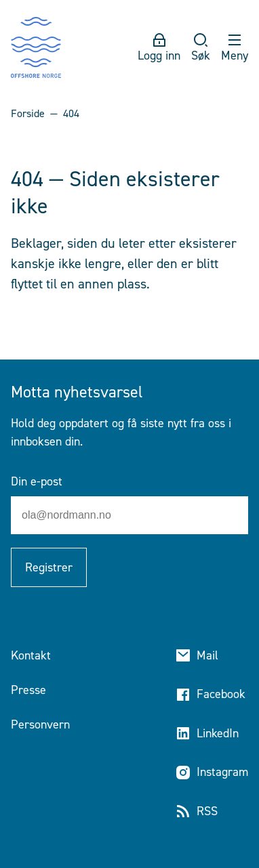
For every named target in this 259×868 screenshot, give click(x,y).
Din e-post (37, 481)
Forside (28, 113)
